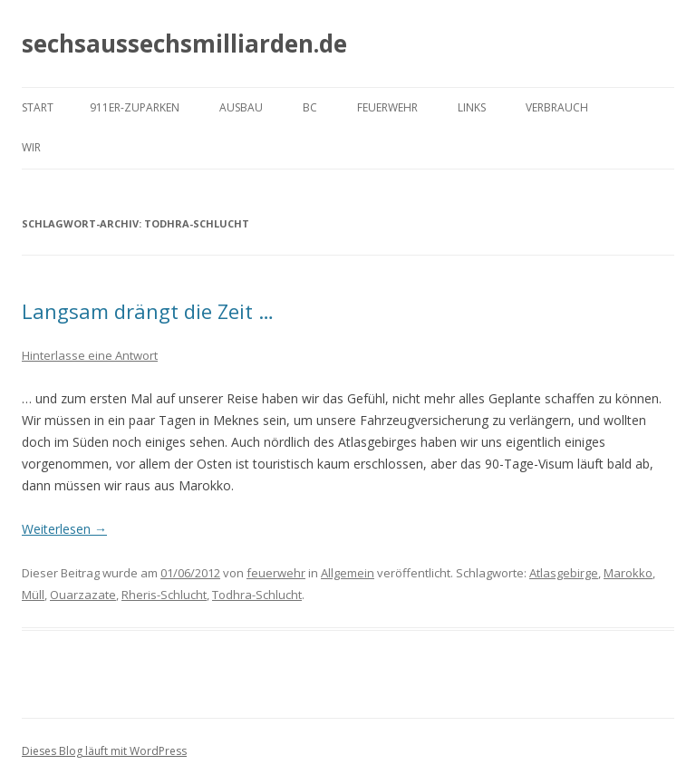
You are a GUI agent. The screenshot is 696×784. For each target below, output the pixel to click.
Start (38, 107)
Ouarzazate (83, 595)
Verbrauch (557, 107)
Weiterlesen (64, 529)
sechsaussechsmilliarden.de (184, 44)
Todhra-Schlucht (257, 595)
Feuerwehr (387, 107)
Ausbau (241, 107)
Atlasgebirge (564, 573)
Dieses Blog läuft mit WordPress (104, 751)
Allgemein (348, 573)
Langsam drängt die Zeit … (148, 311)
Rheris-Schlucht (164, 595)
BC (310, 107)
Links (472, 107)
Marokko (628, 573)
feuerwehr (276, 573)
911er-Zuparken (135, 107)
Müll (33, 595)
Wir (31, 147)
